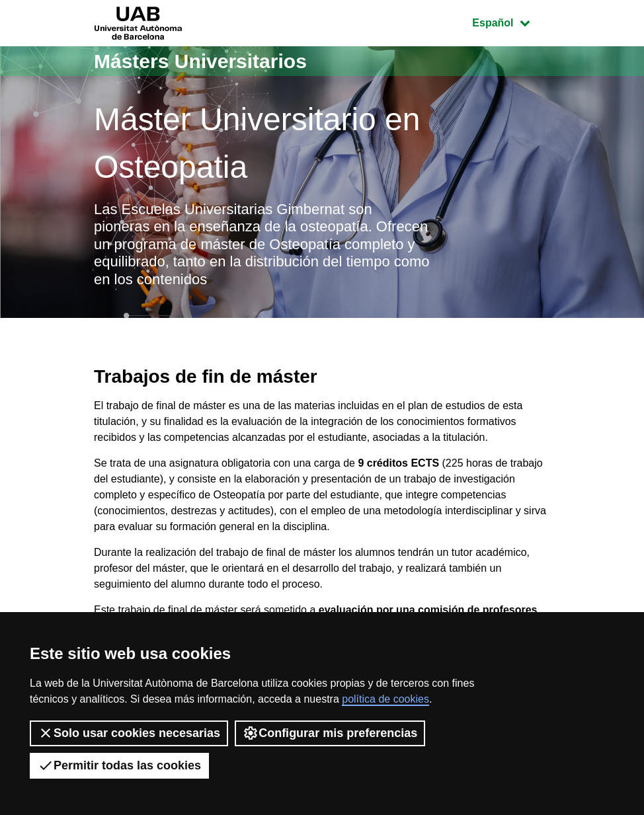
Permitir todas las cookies (119, 765)
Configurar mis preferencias (330, 733)
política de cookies (385, 699)
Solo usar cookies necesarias (129, 733)
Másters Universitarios (200, 61)
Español (511, 21)
